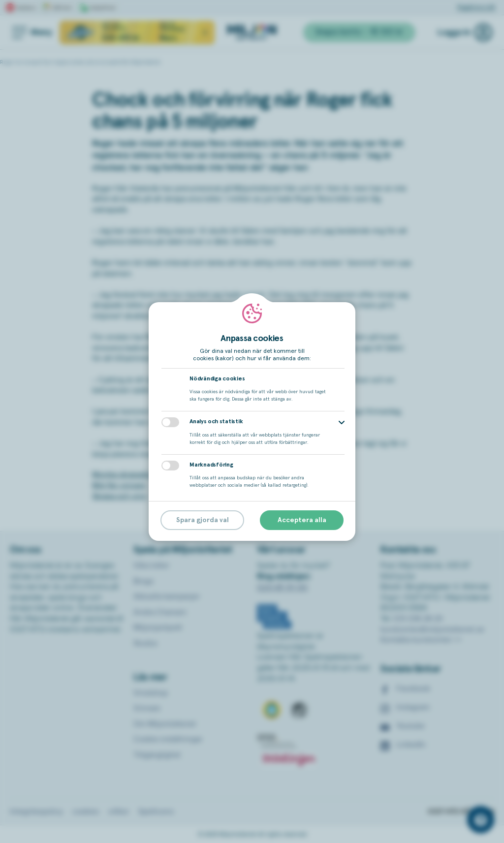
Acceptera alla (302, 520)
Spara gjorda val (203, 520)
